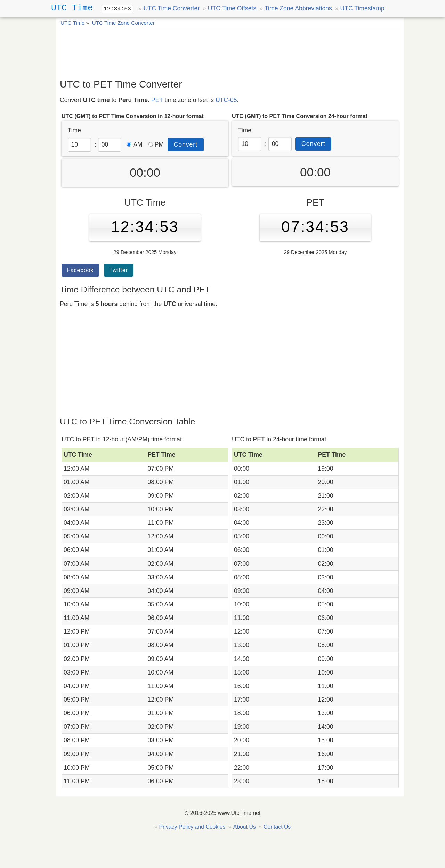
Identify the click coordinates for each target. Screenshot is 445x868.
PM (156, 144)
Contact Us (277, 827)
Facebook (80, 270)
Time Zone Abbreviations (298, 8)
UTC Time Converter (172, 8)
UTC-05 (226, 100)
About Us (245, 827)
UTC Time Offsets (232, 8)
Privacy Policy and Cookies (192, 827)
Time (74, 130)
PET (157, 100)
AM (135, 144)
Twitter (119, 270)
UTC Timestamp (362, 8)
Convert (186, 144)
